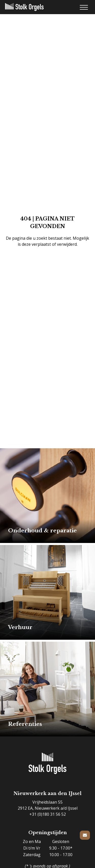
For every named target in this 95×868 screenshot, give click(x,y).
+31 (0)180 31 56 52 (48, 814)
